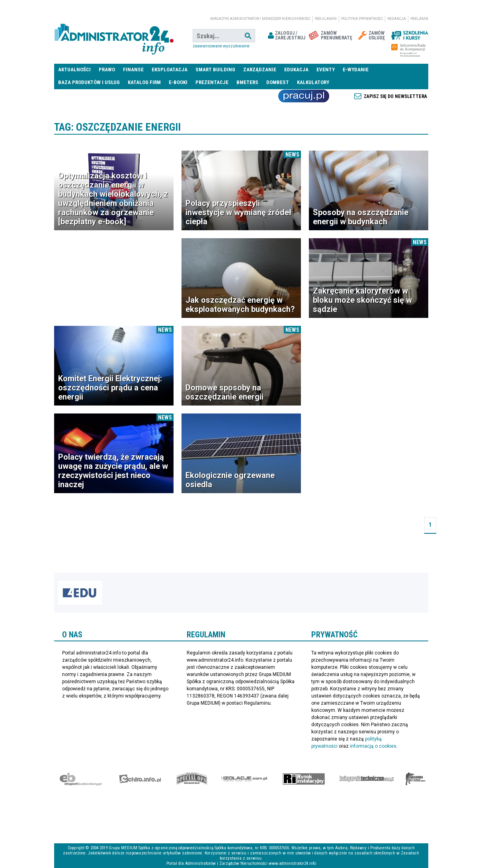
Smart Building (215, 70)
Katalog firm (144, 82)
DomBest (278, 82)
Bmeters (247, 82)
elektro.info (140, 779)
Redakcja (397, 19)
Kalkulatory (313, 82)
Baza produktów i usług (89, 82)
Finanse (133, 70)
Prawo (107, 70)
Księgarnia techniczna (367, 779)
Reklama (419, 19)
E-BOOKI (178, 82)
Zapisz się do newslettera (395, 96)
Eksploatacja (170, 70)
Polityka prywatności (362, 19)
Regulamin (326, 19)
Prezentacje (212, 82)
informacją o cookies (373, 746)
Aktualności (74, 70)
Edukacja (296, 70)
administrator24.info (114, 36)
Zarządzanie (260, 70)
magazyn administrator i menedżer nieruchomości (260, 19)
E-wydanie (356, 70)
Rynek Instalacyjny (304, 779)
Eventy (326, 70)
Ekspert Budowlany (81, 779)
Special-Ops (192, 779)
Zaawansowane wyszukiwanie (221, 46)
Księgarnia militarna (416, 779)
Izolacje (244, 779)
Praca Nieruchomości (304, 96)
